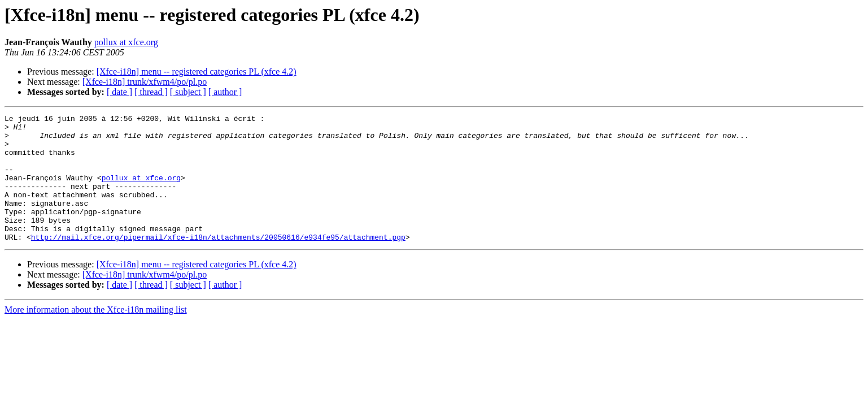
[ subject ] (188, 92)
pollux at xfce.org (126, 42)
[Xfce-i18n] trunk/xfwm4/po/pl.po (145, 82)
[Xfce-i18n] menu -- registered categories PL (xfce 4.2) (197, 72)
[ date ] (119, 92)
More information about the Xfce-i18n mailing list (96, 335)
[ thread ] (151, 92)
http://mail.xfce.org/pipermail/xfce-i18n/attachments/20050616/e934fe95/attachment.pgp (218, 262)
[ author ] (225, 92)
